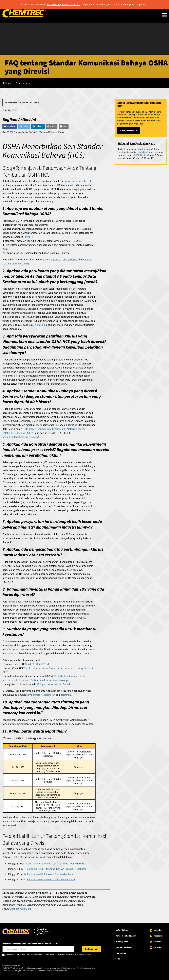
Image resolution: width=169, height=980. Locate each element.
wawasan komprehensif (78, 183)
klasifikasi (56, 261)
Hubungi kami (122, 943)
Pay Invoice (121, 955)
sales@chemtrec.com (148, 152)
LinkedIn (158, 932)
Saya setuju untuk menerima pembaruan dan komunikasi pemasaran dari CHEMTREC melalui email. (48, 956)
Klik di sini (40, 326)
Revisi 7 (28, 238)
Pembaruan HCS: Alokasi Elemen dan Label (51, 876)
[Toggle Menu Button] (165, 15)
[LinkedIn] (47, 127)
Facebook (158, 937)
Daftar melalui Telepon (126, 937)
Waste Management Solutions (63, 5)
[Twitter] (30, 127)
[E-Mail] (65, 127)
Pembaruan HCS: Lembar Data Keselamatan (51, 881)
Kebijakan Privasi (124, 949)
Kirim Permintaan (129, 131)
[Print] (80, 127)
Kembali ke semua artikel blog (23, 102)
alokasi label (70, 261)
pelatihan (66, 696)
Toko (118, 960)
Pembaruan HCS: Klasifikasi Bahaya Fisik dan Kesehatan (56, 870)
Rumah (7, 83)
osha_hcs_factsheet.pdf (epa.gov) (21, 438)
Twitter (157, 943)
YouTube (158, 949)
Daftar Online (122, 932)
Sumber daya (23, 83)
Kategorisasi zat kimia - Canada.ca (56, 686)
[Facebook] (12, 127)
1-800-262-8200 (141, 155)
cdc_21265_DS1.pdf (39, 666)
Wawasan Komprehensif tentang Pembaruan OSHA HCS (56, 865)
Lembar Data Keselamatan (41, 696)
